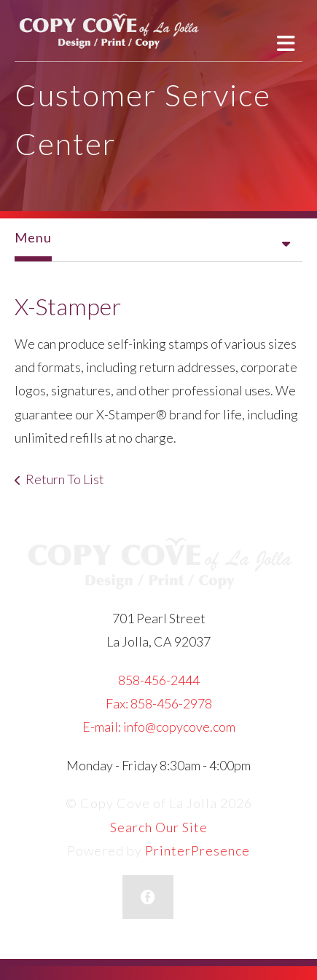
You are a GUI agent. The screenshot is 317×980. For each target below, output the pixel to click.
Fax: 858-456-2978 (159, 703)
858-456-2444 (159, 680)
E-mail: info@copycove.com (159, 727)
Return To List (65, 479)
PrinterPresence (197, 850)
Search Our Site (159, 827)
